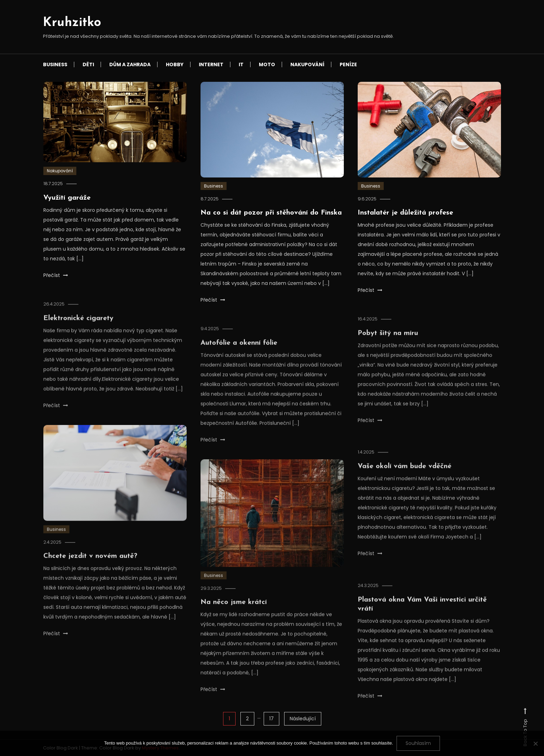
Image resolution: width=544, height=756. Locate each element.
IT (241, 64)
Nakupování (307, 64)
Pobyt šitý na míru (388, 342)
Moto (267, 64)
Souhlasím (418, 743)
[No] (535, 744)
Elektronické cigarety (78, 327)
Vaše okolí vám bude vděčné (405, 475)
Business (55, 64)
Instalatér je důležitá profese (405, 213)
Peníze (348, 64)
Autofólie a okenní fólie (239, 351)
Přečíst (56, 275)
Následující (303, 719)
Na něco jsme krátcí (234, 611)
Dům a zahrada (130, 64)
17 (271, 719)
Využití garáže (67, 198)
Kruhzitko (72, 23)
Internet (211, 64)
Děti (88, 64)
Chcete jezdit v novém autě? (90, 565)
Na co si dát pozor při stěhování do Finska (271, 213)
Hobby (175, 64)
